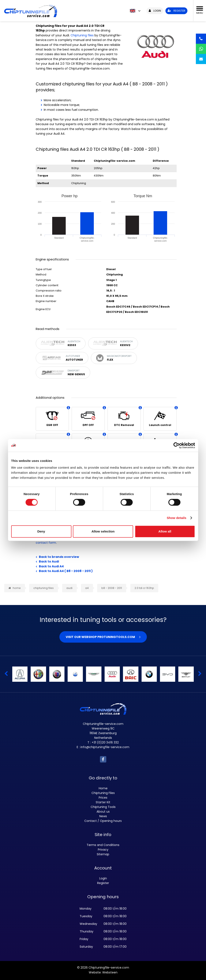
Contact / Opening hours (103, 821)
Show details (177, 518)
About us (103, 812)
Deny (41, 531)
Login (103, 878)
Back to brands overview (59, 557)
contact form (46, 543)
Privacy (103, 850)
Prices (103, 798)
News (103, 816)
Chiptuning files (82, 35)
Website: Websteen (103, 972)
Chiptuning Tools (103, 807)
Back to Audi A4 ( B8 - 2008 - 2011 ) (66, 571)
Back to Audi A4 (51, 566)
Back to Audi (49, 561)
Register (103, 883)
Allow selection (103, 531)
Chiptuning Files (103, 793)
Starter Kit (103, 802)
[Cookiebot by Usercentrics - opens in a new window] (177, 445)
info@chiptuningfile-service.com (105, 747)
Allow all (165, 531)
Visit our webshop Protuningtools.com (100, 637)
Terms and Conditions (103, 845)
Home (103, 788)
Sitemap (103, 854)
